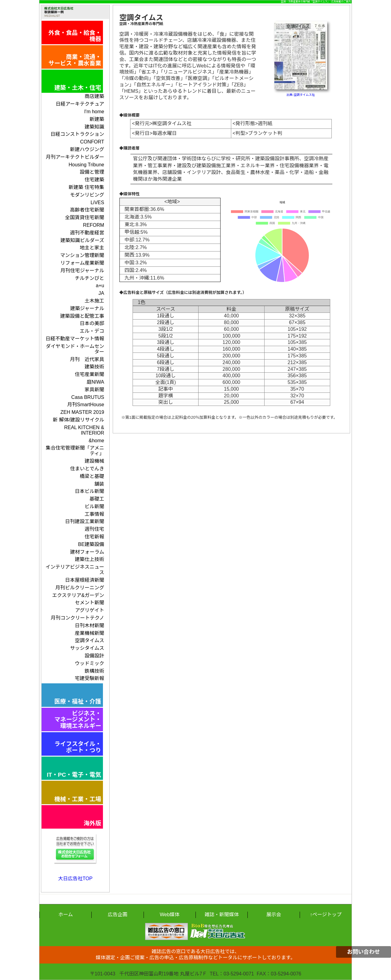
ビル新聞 (94, 506)
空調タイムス (90, 640)
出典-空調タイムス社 (301, 95)
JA (101, 293)
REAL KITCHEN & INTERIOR (84, 430)
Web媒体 (170, 915)
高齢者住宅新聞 (87, 210)
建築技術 (94, 367)
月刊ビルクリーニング (80, 588)
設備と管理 (92, 172)
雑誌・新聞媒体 (222, 915)
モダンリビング (87, 195)
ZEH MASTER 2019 (82, 412)
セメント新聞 (90, 603)
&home (96, 441)
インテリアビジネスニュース (75, 570)
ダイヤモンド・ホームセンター (75, 349)
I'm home (94, 112)
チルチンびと (90, 278)
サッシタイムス (87, 648)
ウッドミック (90, 663)
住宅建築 (94, 180)
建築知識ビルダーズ (82, 240)
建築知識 (94, 127)
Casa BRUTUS (88, 397)
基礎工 (97, 499)
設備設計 (94, 656)
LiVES (97, 203)
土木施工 (94, 301)
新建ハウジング (87, 149)
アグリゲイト (90, 610)
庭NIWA (95, 382)
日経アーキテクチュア (80, 104)
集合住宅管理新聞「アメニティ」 (75, 451)
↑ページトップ (326, 915)
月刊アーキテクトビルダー (75, 157)
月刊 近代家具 (87, 359)
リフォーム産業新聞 (82, 263)
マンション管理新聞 (82, 255)
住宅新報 (94, 537)
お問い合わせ (364, 952)
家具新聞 (94, 390)
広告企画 (118, 915)
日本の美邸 (92, 323)
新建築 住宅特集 (86, 187)
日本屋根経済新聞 (85, 580)
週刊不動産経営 (87, 233)
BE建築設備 (91, 544)
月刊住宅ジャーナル (82, 271)
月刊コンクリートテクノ (77, 618)
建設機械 (94, 461)
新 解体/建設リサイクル (79, 420)
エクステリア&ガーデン (78, 595)
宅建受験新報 (90, 678)
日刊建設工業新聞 (85, 521)
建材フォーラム (87, 552)
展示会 (274, 915)
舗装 (99, 484)
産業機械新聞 (90, 633)
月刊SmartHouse (86, 405)
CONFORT (92, 142)
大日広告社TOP (75, 879)
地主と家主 (92, 248)
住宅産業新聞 (90, 374)
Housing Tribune (86, 165)
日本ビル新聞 (90, 491)
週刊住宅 (94, 529)
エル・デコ (92, 331)
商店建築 (94, 96)
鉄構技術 (94, 671)
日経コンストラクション (77, 134)
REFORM (94, 225)
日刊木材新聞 (90, 626)
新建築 (97, 119)
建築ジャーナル (87, 308)
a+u (100, 286)
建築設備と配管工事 (82, 316)
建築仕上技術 (90, 559)
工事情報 (94, 514)
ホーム (66, 915)
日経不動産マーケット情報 (75, 339)
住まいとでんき (87, 469)
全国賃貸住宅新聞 (85, 217)
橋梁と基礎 (92, 476)
